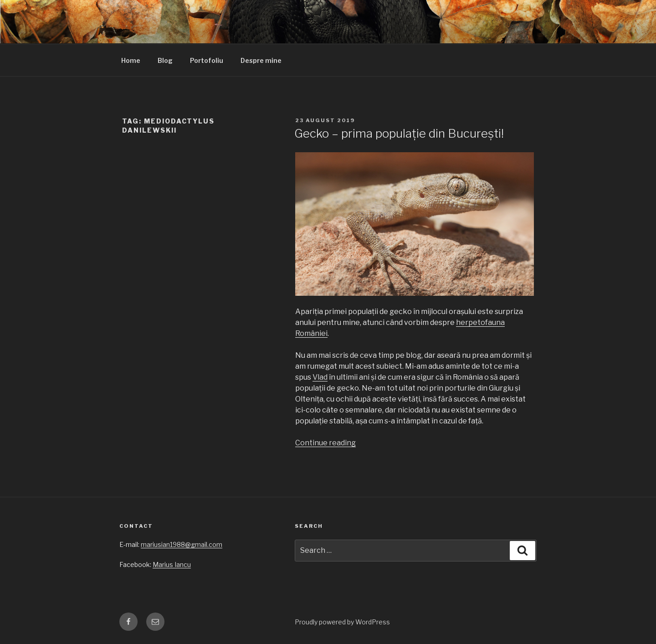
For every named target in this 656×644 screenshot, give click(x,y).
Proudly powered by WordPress (342, 622)
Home (131, 60)
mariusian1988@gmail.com (182, 544)
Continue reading (325, 443)
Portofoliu (207, 60)
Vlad (320, 377)
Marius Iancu (172, 564)
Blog (165, 60)
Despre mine (261, 60)
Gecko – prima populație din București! (399, 133)
